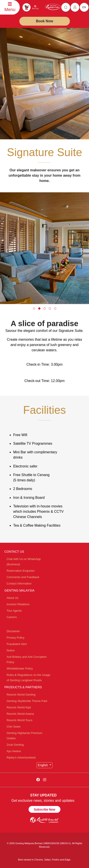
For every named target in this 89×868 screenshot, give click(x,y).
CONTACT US (14, 552)
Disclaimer (13, 631)
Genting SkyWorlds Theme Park (27, 701)
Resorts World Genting (21, 695)
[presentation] (8, 251)
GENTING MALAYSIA (19, 590)
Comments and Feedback (23, 577)
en (84, 7)
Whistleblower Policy (20, 668)
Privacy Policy (15, 638)
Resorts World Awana (20, 714)
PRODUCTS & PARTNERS (23, 687)
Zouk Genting (15, 745)
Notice (11, 650)
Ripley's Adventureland (21, 757)
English (43, 765)
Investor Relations (18, 604)
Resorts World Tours (19, 720)
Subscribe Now (44, 809)
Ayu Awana (14, 751)
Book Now (44, 21)
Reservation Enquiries (21, 571)
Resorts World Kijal (19, 707)
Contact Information (19, 583)
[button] (34, 308)
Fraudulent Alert (17, 644)
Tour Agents (14, 611)
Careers (12, 617)
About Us (12, 598)
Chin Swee (14, 727)
